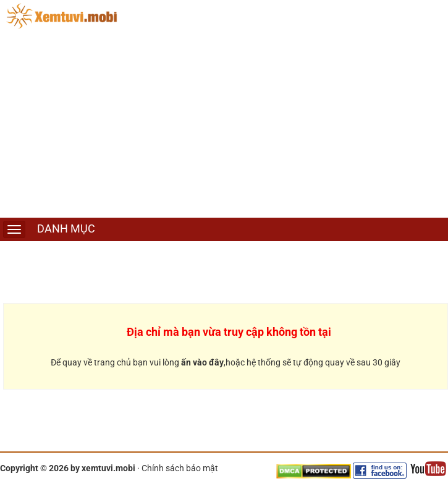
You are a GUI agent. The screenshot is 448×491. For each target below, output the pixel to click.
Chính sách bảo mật (180, 468)
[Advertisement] (224, 125)
